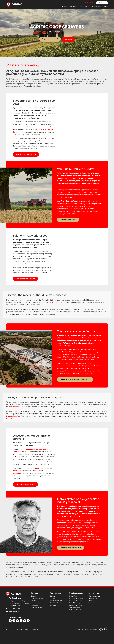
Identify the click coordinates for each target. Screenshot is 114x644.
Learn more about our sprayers (25, 283)
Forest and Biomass (76, 611)
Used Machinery (36, 621)
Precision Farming (56, 616)
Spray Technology (56, 614)
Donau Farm (73, 609)
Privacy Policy (10, 642)
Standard (53, 609)
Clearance (39, 477)
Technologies (73, 6)
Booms (53, 611)
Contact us (68, 39)
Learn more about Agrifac (68, 223)
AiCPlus (82, 423)
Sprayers (64, 6)
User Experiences (85, 6)
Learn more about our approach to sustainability (75, 387)
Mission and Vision (95, 609)
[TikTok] (28, 634)
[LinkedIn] (17, 634)
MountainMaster (19, 482)
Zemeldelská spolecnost (78, 616)
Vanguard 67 (41, 458)
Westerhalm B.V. (75, 621)
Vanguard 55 (30, 458)
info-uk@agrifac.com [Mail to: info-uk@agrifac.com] (16, 624)
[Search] (102, 3)
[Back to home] (15, 4)
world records (16, 416)
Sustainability (93, 611)
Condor (33, 609)
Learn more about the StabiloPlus (70, 560)
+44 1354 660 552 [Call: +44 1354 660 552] (15, 622)
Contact (105, 6)
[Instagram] (14, 634)
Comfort (53, 618)
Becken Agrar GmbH (76, 618)
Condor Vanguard (37, 611)
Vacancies (92, 616)
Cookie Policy (36, 642)
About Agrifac (96, 6)
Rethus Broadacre (75, 623)
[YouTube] (25, 634)
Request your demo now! (50, 39)
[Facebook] (10, 634)
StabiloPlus (62, 535)
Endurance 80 (18, 460)
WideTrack (17, 479)
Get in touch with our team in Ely (26, 155)
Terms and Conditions (23, 642)
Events (91, 614)
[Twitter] (21, 634)
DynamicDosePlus (13, 425)
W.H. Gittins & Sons (76, 614)
